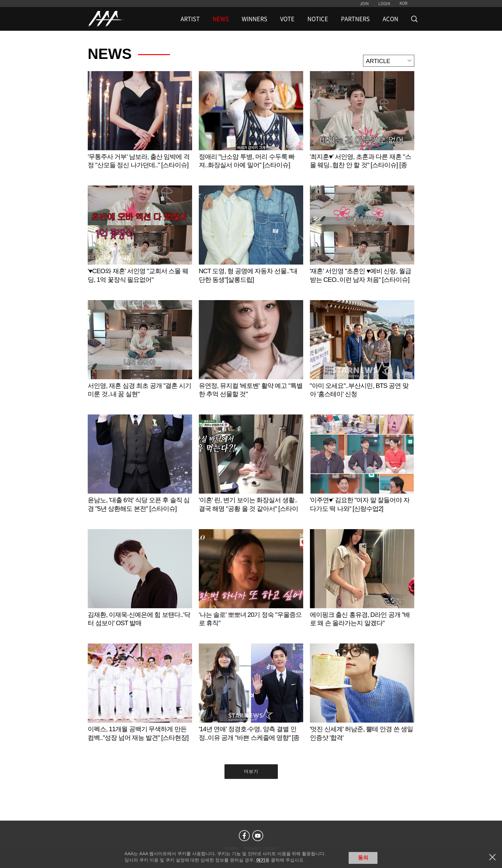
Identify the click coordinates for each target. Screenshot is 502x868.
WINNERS (255, 19)
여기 (261, 860)
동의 (363, 858)
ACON (390, 19)
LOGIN (384, 4)
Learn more (140, 127)
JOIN (364, 4)
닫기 (492, 857)
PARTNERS (355, 19)
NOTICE (318, 19)
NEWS (221, 19)
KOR (404, 3)
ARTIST (190, 19)
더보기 (251, 771)
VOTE (287, 19)
